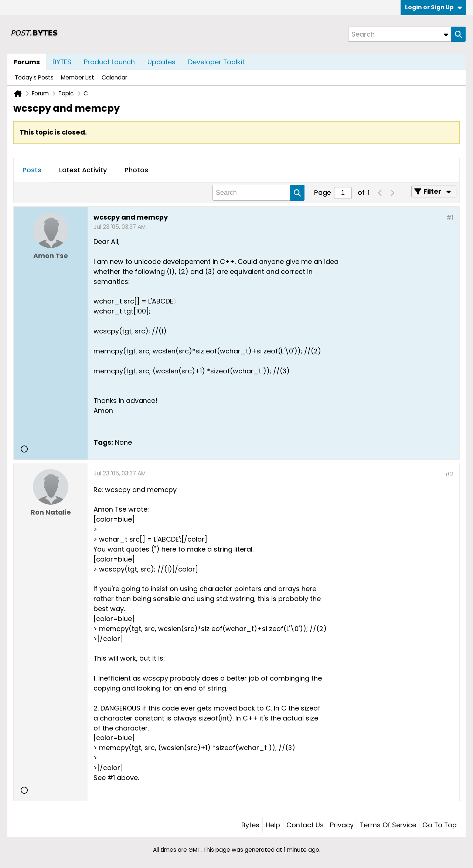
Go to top (440, 825)
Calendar (114, 77)
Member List (78, 77)
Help (273, 825)
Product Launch (109, 62)
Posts (32, 170)
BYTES (62, 62)
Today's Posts (34, 77)
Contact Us (305, 825)
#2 (449, 474)
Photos (136, 170)
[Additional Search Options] (446, 34)
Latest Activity (83, 170)
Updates (161, 62)
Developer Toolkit (216, 62)
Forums (27, 62)
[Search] (399, 34)
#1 (450, 218)
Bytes (250, 825)
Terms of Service (388, 825)
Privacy (342, 825)
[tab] (32, 170)
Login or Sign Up (433, 7)
